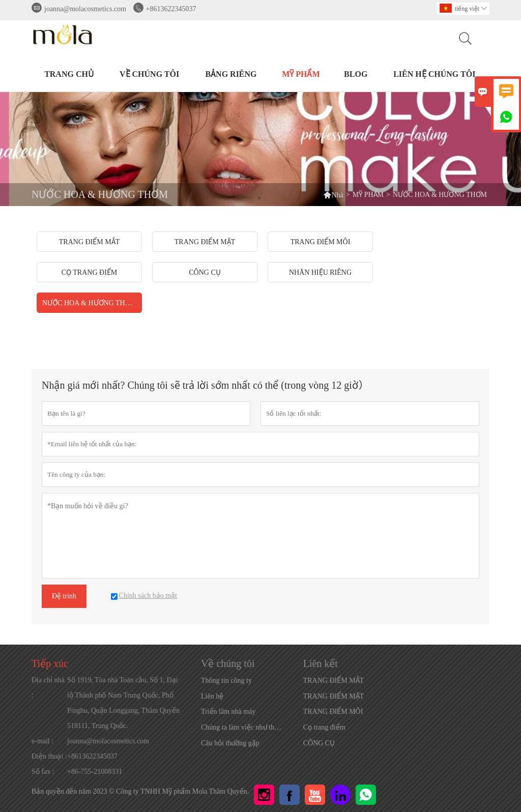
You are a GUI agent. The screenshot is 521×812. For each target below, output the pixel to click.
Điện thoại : (49, 756)
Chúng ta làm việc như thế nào (243, 727)
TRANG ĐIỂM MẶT (334, 696)
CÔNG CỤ (319, 743)
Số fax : (43, 772)
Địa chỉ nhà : (48, 688)
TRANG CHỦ (69, 74)
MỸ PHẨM (301, 74)
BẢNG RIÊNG (231, 74)
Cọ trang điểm (324, 727)
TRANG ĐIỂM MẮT (334, 680)
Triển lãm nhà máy (228, 712)
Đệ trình (64, 596)
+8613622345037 (171, 9)
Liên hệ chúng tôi (434, 74)
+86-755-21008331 (95, 772)
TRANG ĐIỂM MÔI (333, 712)
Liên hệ (212, 696)
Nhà (333, 195)
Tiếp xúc (50, 663)
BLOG (356, 74)
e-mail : (42, 741)
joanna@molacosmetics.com (85, 9)
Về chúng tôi (149, 74)
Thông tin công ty (226, 680)
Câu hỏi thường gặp (230, 743)
